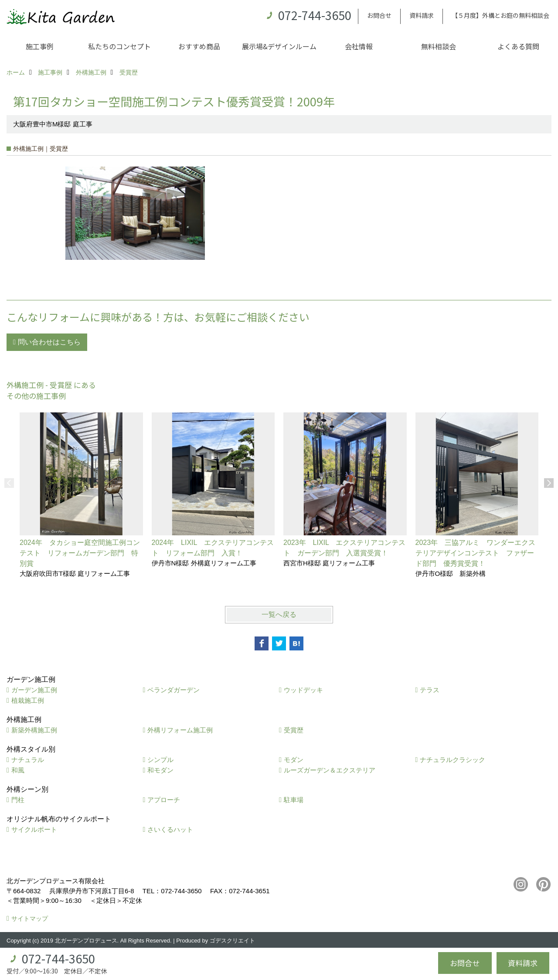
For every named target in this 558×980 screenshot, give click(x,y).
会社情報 (359, 46)
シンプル (160, 760)
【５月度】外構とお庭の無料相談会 (500, 15)
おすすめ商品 (199, 46)
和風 (18, 770)
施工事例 (40, 46)
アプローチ (164, 800)
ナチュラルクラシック (453, 760)
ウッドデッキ (303, 690)
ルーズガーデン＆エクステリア (330, 770)
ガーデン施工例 (34, 690)
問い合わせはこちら (49, 342)
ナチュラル (28, 760)
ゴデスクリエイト (232, 941)
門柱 (18, 800)
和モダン (160, 770)
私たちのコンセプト (119, 46)
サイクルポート (34, 829)
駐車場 (294, 800)
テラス (430, 690)
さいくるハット (170, 829)
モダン (294, 760)
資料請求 (422, 15)
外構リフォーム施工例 (180, 730)
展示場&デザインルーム (279, 46)
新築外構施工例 (34, 730)
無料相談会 (439, 46)
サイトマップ (30, 919)
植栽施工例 (28, 700)
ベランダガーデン (174, 690)
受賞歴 (294, 730)
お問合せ (379, 15)
